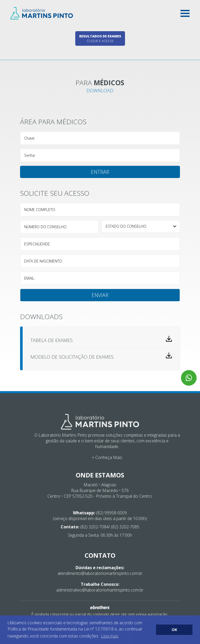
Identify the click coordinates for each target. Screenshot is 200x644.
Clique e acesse (100, 38)
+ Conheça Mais (107, 457)
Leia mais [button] (110, 636)
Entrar (100, 172)
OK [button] (174, 630)
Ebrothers (100, 607)
